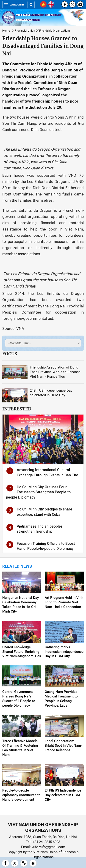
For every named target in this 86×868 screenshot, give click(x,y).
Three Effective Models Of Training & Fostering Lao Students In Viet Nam (20, 748)
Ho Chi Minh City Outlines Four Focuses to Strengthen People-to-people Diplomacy (39, 492)
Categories (14, 5)
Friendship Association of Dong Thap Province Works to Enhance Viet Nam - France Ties (55, 372)
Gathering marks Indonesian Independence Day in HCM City (64, 652)
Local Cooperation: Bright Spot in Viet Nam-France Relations (63, 746)
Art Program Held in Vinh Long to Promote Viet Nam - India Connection (64, 602)
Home (6, 31)
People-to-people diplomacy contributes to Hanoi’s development (21, 795)
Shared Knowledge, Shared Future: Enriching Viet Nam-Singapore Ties (22, 652)
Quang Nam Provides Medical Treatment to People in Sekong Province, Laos (61, 699)
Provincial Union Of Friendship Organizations (43, 31)
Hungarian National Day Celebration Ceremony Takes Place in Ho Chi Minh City (21, 605)
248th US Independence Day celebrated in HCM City (63, 795)
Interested (17, 409)
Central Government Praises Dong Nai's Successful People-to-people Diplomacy (19, 699)
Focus (10, 354)
